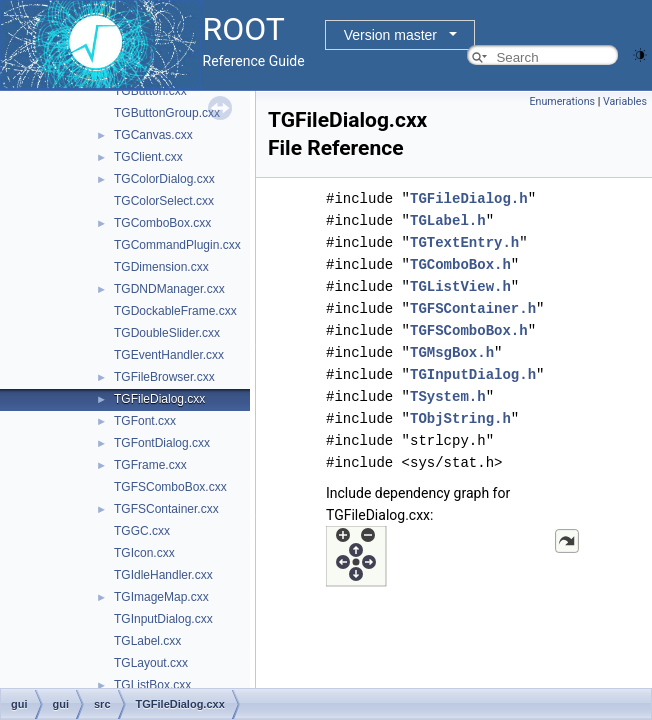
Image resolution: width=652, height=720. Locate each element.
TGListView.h (460, 286)
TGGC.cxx (142, 531)
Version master (390, 35)
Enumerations (562, 101)
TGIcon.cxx (144, 553)
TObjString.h (460, 418)
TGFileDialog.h (469, 198)
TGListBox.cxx (152, 685)
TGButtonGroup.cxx (167, 113)
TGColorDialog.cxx (164, 179)
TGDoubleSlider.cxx (167, 333)
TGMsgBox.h (452, 352)
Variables (625, 101)
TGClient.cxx (148, 157)
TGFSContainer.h (473, 308)
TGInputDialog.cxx (163, 619)
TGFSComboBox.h (469, 330)
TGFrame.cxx (150, 465)
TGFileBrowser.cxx (164, 377)
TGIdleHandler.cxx (163, 575)
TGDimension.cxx (161, 267)
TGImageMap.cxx (161, 597)
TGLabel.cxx (147, 641)
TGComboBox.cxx (162, 223)
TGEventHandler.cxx (169, 355)
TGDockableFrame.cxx (175, 311)
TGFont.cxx (145, 421)
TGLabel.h (448, 220)
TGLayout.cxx (151, 663)
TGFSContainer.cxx (166, 509)
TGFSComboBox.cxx (170, 487)
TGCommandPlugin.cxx (177, 245)
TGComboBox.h (460, 264)
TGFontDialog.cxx (162, 443)
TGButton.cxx (150, 91)
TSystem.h (448, 396)
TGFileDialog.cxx (159, 399)
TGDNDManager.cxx (169, 289)
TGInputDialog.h (473, 374)
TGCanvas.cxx (153, 135)
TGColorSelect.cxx (164, 201)
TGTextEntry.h (464, 242)
